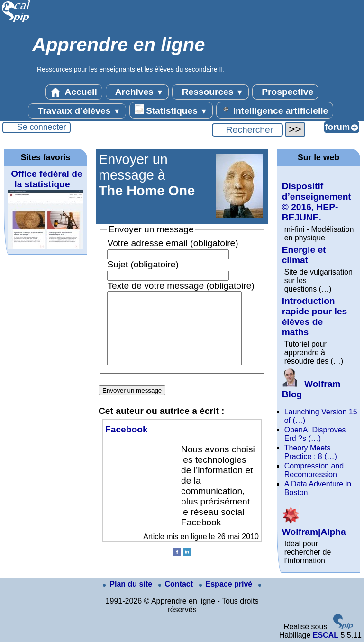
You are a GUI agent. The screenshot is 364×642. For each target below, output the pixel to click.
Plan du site (128, 584)
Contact (177, 584)
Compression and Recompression (314, 470)
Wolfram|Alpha (314, 527)
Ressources (210, 92)
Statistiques (171, 110)
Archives (137, 92)
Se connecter (42, 127)
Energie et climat (304, 255)
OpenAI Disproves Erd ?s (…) (315, 434)
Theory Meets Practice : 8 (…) (311, 452)
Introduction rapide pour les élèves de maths (315, 316)
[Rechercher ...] (247, 130)
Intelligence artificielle (275, 110)
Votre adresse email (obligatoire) (173, 243)
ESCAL (326, 635)
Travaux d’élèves (77, 111)
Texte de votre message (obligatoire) (181, 286)
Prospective (285, 92)
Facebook (127, 444)
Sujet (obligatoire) (143, 264)
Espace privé (227, 584)
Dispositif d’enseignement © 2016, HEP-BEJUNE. (317, 202)
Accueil (74, 92)
